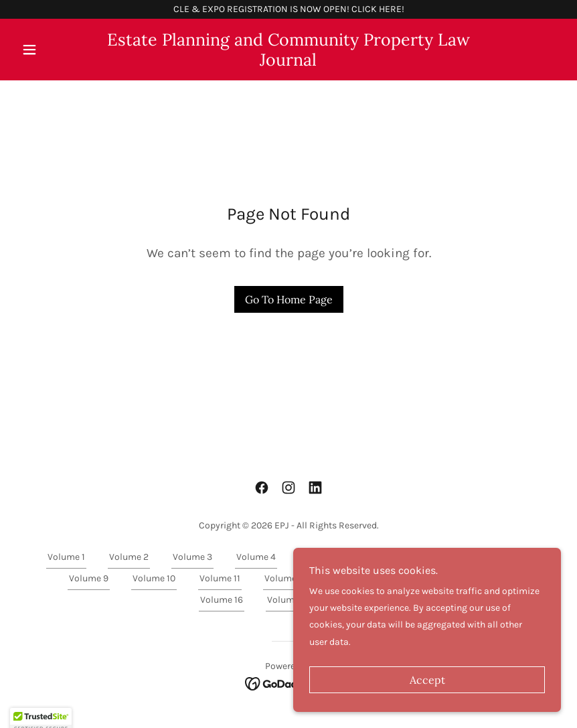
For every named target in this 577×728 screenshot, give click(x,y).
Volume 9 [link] (89, 578)
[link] (288, 63)
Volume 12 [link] (286, 578)
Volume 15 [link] (487, 578)
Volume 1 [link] (66, 557)
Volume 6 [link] (383, 557)
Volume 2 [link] (129, 557)
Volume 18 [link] (355, 600)
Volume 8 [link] (510, 557)
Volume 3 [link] (192, 557)
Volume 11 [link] (220, 578)
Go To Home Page (289, 299)
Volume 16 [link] (222, 600)
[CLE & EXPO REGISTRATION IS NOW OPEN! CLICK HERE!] (288, 9)
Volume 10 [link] (154, 578)
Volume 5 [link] (320, 557)
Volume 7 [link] (446, 557)
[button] (57, 50)
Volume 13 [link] (353, 578)
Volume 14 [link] (420, 578)
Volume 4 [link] (256, 557)
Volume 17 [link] (288, 600)
